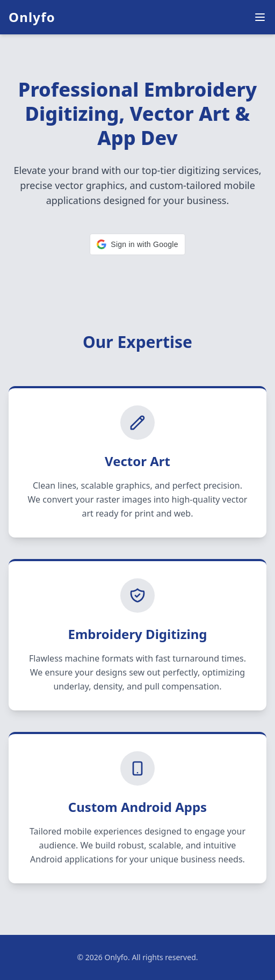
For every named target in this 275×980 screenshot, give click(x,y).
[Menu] (260, 17)
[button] (137, 244)
